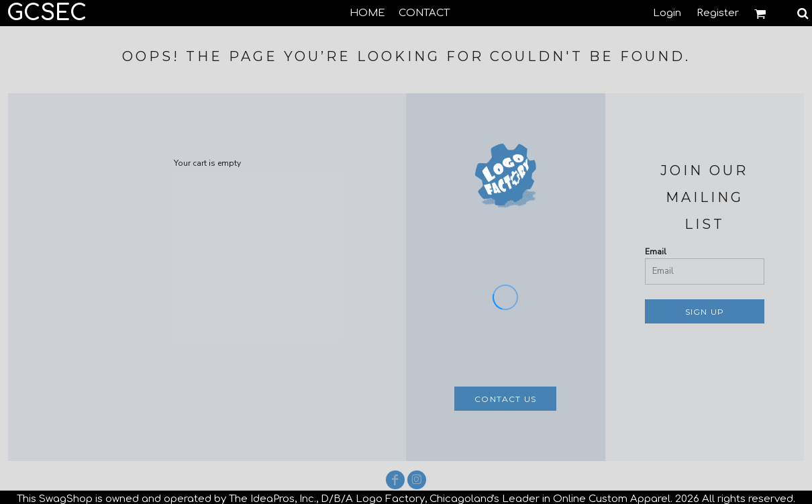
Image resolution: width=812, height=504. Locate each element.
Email (656, 252)
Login (667, 13)
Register (718, 13)
